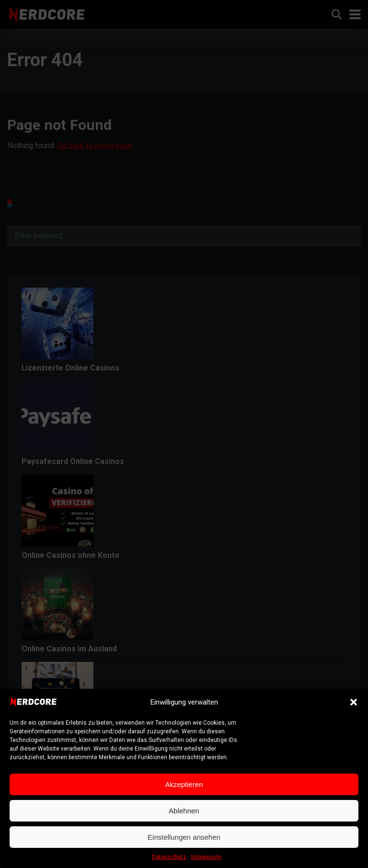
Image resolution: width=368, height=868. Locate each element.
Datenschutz (169, 857)
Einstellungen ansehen (184, 837)
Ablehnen (184, 811)
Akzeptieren (184, 784)
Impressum (206, 857)
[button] (354, 702)
